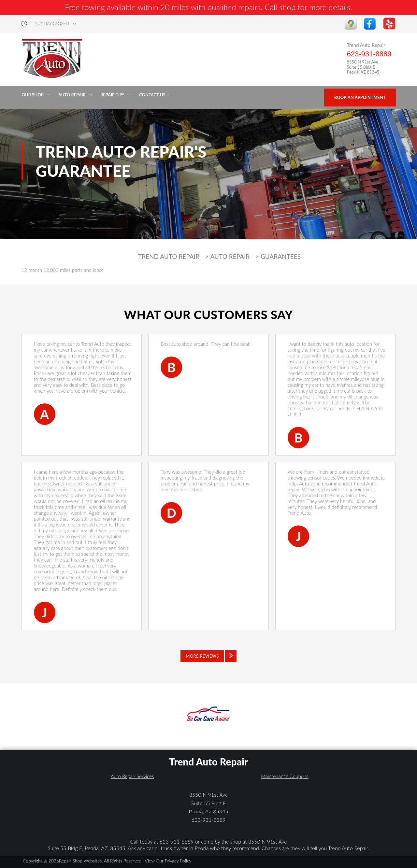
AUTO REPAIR (72, 95)
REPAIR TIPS (112, 95)
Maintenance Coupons (285, 776)
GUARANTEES (281, 257)
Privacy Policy (178, 861)
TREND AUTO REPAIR (169, 257)
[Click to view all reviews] (208, 656)
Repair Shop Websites (80, 861)
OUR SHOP (33, 95)
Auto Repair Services (132, 776)
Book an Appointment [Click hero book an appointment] (360, 97)
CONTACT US (152, 95)
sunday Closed (52, 24)
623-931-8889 (369, 54)
